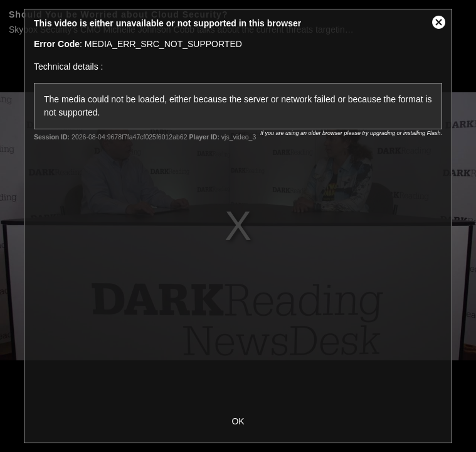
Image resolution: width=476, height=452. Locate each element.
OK (238, 421)
